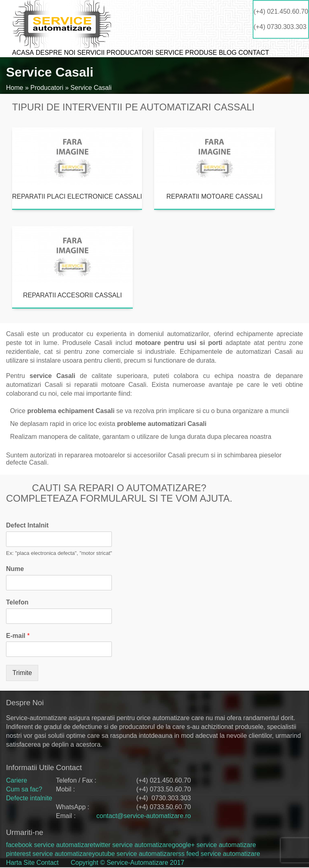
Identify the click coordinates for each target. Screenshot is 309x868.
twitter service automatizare (133, 845)
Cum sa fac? (24, 789)
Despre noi (56, 53)
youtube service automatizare (134, 854)
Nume (15, 569)
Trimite (22, 673)
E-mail (18, 636)
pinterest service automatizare (49, 854)
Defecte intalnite (29, 798)
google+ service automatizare (214, 845)
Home (15, 88)
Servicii (91, 53)
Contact (254, 53)
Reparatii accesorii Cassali (72, 295)
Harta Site (20, 863)
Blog (228, 53)
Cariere (16, 780)
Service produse (186, 53)
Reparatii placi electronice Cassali (77, 196)
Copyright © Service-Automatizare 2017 (128, 863)
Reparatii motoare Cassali (214, 196)
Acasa (23, 53)
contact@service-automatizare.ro (143, 816)
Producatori (130, 53)
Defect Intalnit (27, 525)
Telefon (17, 602)
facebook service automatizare (50, 845)
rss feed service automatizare (218, 854)
